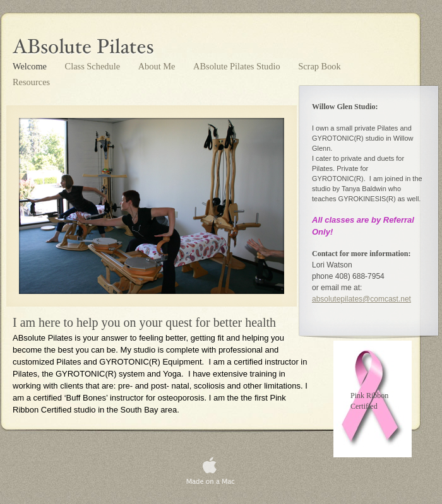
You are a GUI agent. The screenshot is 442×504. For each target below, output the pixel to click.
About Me (158, 66)
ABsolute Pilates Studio (238, 66)
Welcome (31, 66)
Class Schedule (94, 66)
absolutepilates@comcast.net (361, 299)
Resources (31, 82)
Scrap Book (320, 66)
